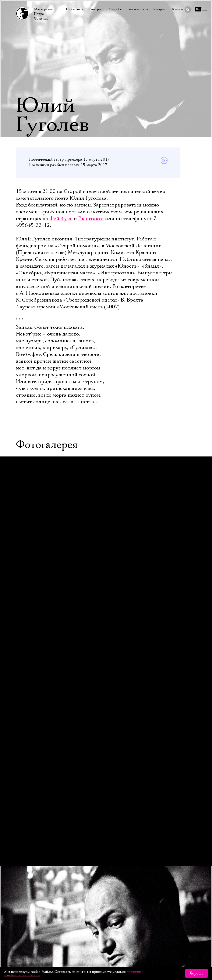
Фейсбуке (61, 219)
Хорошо (197, 973)
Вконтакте (91, 219)
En (205, 9)
